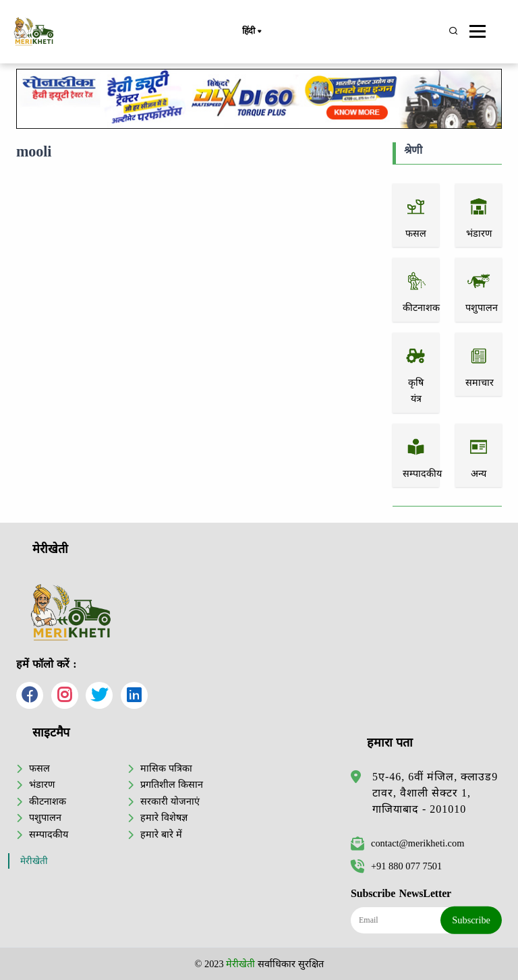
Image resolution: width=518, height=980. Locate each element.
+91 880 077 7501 (396, 866)
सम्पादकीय (49, 834)
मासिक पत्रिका (166, 768)
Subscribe (471, 920)
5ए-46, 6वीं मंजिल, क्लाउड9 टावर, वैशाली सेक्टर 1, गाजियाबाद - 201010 (435, 793)
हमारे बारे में (161, 834)
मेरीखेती (34, 861)
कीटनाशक (48, 801)
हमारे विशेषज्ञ (164, 817)
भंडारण (42, 784)
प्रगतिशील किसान (172, 784)
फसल (39, 768)
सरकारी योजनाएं (170, 801)
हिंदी (252, 32)
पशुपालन (45, 817)
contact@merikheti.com (407, 843)
